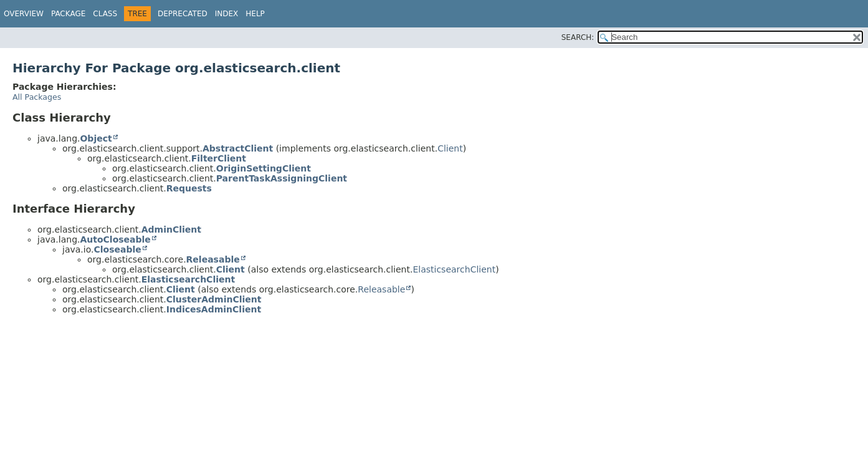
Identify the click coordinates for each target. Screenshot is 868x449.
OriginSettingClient (264, 168)
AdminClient (171, 229)
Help (255, 14)
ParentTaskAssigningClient (282, 178)
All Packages (37, 97)
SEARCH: (578, 37)
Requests (189, 188)
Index (227, 14)
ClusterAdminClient (214, 299)
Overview (24, 14)
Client (450, 148)
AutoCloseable (115, 239)
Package (68, 14)
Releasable (213, 259)
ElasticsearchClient (454, 269)
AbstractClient (238, 148)
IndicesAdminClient (214, 309)
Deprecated (183, 14)
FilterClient (219, 158)
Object (96, 138)
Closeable (117, 249)
